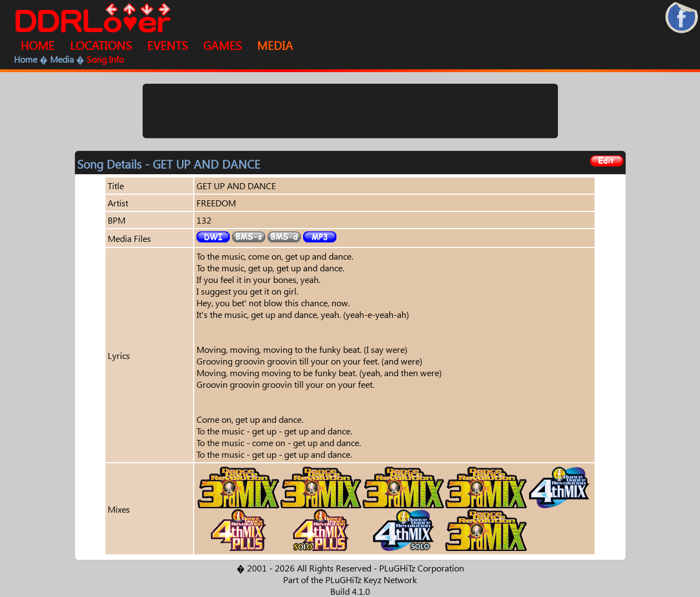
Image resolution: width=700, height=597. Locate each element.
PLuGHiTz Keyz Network (371, 580)
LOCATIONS (101, 45)
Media (62, 59)
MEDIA (275, 45)
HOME (37, 45)
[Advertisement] (350, 111)
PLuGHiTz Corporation (422, 568)
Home (26, 59)
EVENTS (167, 45)
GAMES (222, 45)
